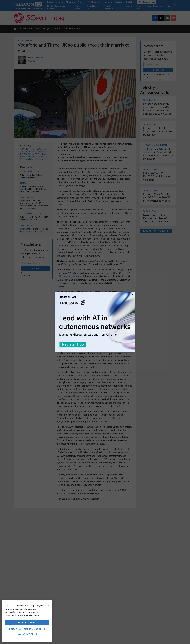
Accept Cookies (27, 622)
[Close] (49, 605)
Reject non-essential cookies (27, 629)
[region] (27, 621)
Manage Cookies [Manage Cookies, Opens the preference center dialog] (27, 634)
